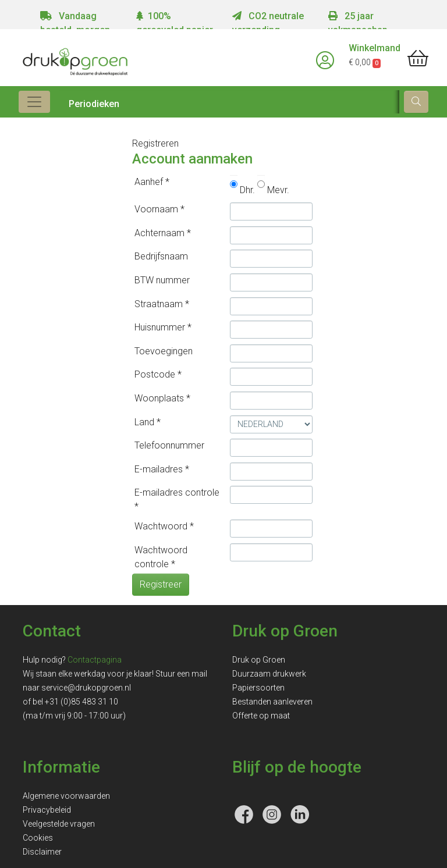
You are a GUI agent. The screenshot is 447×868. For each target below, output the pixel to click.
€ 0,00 (365, 62)
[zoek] (416, 102)
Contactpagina (95, 660)
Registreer (161, 584)
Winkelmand (375, 48)
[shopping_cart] (418, 59)
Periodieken (94, 104)
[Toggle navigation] (34, 102)
